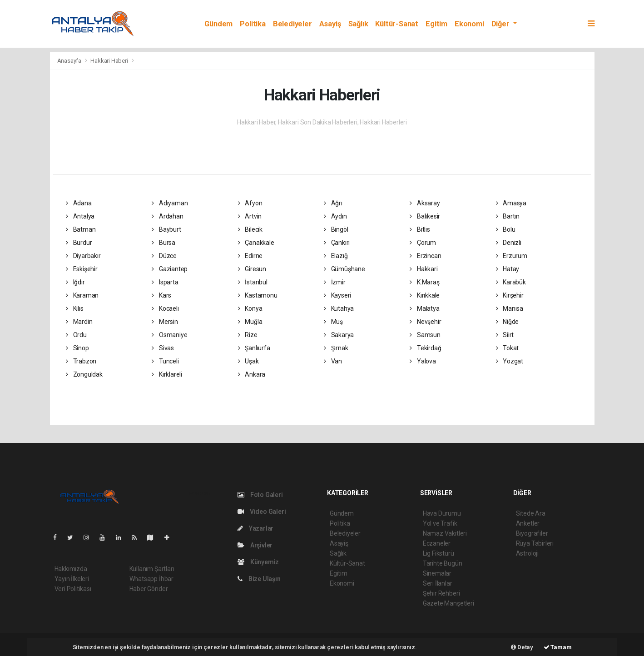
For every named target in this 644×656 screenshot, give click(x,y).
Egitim (436, 24)
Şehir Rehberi (441, 593)
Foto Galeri (260, 495)
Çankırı (337, 243)
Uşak (248, 361)
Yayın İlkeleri (72, 579)
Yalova (423, 361)
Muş (333, 322)
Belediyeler (292, 24)
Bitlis (420, 229)
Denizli (509, 243)
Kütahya (339, 308)
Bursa (163, 243)
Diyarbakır (83, 256)
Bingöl (336, 229)
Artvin (250, 216)
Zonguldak (84, 374)
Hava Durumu (442, 513)
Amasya (511, 203)
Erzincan (425, 256)
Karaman (82, 295)
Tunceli (165, 361)
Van (333, 361)
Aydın (335, 216)
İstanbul (253, 282)
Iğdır (75, 282)
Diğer (501, 24)
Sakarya (339, 335)
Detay (522, 647)
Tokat (508, 348)
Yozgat (510, 361)
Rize (248, 335)
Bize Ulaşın (259, 579)
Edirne (250, 256)
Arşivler (255, 545)
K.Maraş (424, 282)
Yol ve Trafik (440, 523)
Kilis (75, 308)
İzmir (335, 282)
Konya (250, 308)
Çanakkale (256, 243)
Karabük (511, 282)
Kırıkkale (425, 295)
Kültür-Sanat (397, 24)
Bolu (506, 229)
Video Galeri (262, 512)
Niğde (508, 322)
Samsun (425, 335)
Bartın (508, 216)
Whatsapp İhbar (151, 579)
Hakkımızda (71, 569)
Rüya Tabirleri (535, 543)
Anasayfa (70, 61)
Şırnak (336, 348)
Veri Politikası (73, 589)
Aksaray (425, 203)
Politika (253, 24)
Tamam (558, 647)
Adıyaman (170, 203)
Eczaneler (437, 543)
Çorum (423, 243)
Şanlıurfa (254, 348)
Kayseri (337, 295)
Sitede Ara (531, 513)
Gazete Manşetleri (448, 603)
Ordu (76, 335)
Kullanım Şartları (152, 569)
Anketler (528, 523)
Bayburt (166, 229)
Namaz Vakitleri (445, 533)
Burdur (79, 243)
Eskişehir (82, 269)
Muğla (250, 322)
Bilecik (250, 229)
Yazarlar (255, 528)
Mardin (79, 322)
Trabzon (81, 361)
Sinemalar (437, 573)
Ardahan (167, 216)
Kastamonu (258, 295)
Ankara (252, 374)
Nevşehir (425, 322)
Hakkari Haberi (109, 61)
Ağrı (333, 203)
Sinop (77, 348)
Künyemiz (258, 562)
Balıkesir (425, 216)
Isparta (165, 282)
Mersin (165, 322)
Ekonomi (469, 24)
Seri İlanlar (438, 583)
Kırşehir (510, 295)
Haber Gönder (149, 589)
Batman (81, 229)
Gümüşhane (344, 269)
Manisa (510, 308)
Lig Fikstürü (438, 553)
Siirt (505, 335)
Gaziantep (170, 269)
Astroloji (527, 553)
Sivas (163, 348)
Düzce (164, 256)
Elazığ (336, 256)
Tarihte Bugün (443, 563)
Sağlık (358, 24)
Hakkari (424, 269)
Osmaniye (169, 335)
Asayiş (330, 24)
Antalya (80, 216)
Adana (79, 203)
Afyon (250, 203)
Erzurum (512, 256)
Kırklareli (167, 374)
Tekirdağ (425, 348)
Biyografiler (532, 533)
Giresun (252, 269)
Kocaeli (165, 308)
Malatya (424, 308)
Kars (161, 295)
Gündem (218, 24)
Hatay (508, 269)
